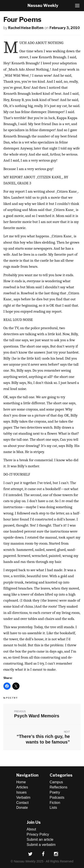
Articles (22, 787)
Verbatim (23, 797)
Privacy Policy (38, 834)
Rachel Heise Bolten (26, 28)
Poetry (12, 698)
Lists (53, 808)
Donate (22, 808)
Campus (56, 782)
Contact (23, 803)
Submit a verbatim (41, 845)
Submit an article (40, 840)
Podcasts (57, 797)
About (31, 829)
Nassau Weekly (43, 5)
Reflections (59, 787)
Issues (22, 792)
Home (21, 782)
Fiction (55, 803)
